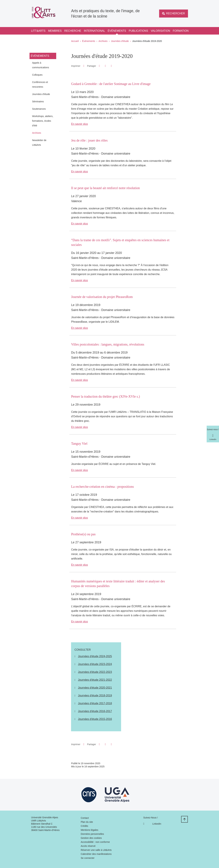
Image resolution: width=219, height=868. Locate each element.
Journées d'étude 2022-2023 (95, 672)
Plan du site (87, 822)
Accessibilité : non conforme (95, 842)
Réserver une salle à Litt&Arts (96, 850)
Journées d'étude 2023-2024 (95, 664)
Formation (181, 31)
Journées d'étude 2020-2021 (95, 688)
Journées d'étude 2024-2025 (95, 656)
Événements (117, 31)
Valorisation (160, 31)
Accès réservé (88, 846)
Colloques (37, 75)
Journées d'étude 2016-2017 (95, 711)
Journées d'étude (120, 41)
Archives (103, 41)
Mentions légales (89, 830)
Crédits (84, 826)
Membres (55, 31)
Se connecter (88, 858)
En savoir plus (79, 124)
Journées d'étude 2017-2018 (95, 703)
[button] (99, 66)
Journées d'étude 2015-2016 (95, 719)
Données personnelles (92, 834)
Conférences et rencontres (40, 84)
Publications (138, 31)
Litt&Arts (38, 31)
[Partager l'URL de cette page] (111, 66)
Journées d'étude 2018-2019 (95, 695)
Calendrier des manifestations (96, 854)
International (94, 31)
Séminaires (38, 101)
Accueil (75, 41)
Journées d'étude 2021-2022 (95, 680)
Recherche (73, 31)
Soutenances (39, 109)
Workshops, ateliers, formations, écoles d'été (43, 121)
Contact (85, 818)
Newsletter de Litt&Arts (39, 143)
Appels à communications (41, 65)
